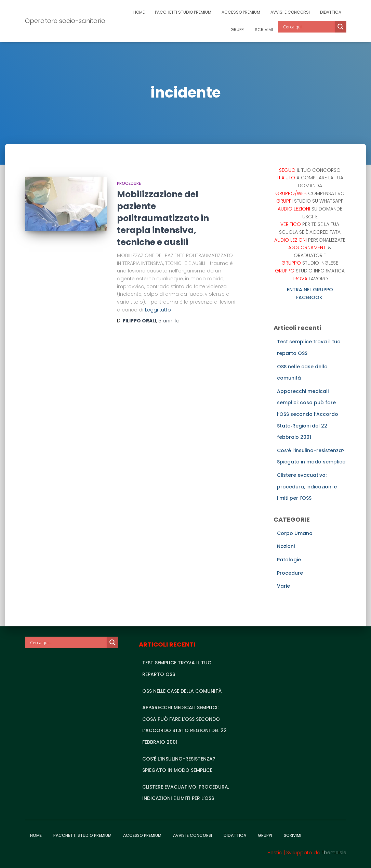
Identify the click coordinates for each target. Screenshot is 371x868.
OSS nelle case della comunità (182, 691)
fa (169, 321)
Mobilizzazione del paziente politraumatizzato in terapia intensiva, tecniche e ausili (163, 218)
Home (139, 12)
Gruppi (237, 30)
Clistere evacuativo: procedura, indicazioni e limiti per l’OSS (307, 487)
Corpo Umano (295, 533)
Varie (283, 586)
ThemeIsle (334, 853)
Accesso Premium (241, 12)
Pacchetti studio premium (183, 12)
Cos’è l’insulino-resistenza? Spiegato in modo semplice (179, 765)
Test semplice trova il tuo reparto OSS (177, 668)
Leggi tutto (158, 310)
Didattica (331, 12)
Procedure (129, 183)
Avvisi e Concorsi (290, 12)
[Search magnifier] (341, 27)
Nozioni (286, 546)
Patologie (289, 560)
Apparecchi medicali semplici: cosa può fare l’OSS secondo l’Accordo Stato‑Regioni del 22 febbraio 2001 (308, 414)
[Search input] (308, 27)
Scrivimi (264, 30)
